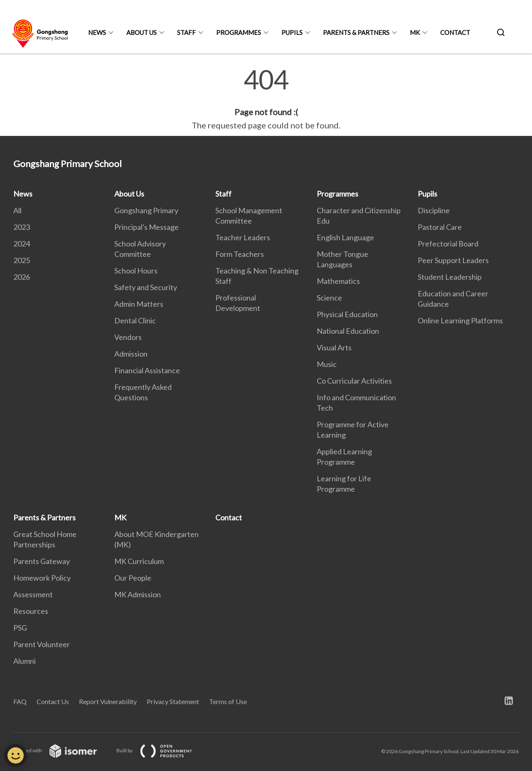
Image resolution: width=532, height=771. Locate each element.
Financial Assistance (147, 370)
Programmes (239, 32)
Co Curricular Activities (354, 381)
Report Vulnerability (108, 701)
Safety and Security (146, 287)
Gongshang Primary (146, 210)
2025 (22, 260)
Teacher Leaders (243, 237)
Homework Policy (42, 578)
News (97, 32)
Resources (31, 611)
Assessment (33, 594)
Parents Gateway (42, 561)
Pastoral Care (440, 227)
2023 (22, 227)
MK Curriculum (139, 561)
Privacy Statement (173, 701)
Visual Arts (334, 347)
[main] (266, 99)
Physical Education (347, 314)
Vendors (128, 337)
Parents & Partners (356, 32)
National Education (348, 331)
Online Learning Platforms (460, 320)
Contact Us (53, 701)
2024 (22, 244)
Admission (131, 354)
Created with (62, 750)
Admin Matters (139, 304)
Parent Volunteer (42, 644)
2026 (22, 277)
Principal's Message (147, 227)
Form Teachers (240, 254)
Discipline (434, 210)
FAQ (20, 701)
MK (415, 32)
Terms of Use (228, 701)
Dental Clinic (135, 320)
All (17, 210)
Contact (455, 32)
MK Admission (138, 594)
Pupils (292, 32)
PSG (20, 628)
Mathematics (338, 281)
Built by (161, 750)
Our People (133, 578)
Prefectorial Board (448, 244)
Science (329, 298)
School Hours (136, 271)
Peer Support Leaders (453, 260)
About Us (142, 32)
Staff (186, 32)
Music (327, 364)
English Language (345, 237)
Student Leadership (450, 277)
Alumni (25, 661)
